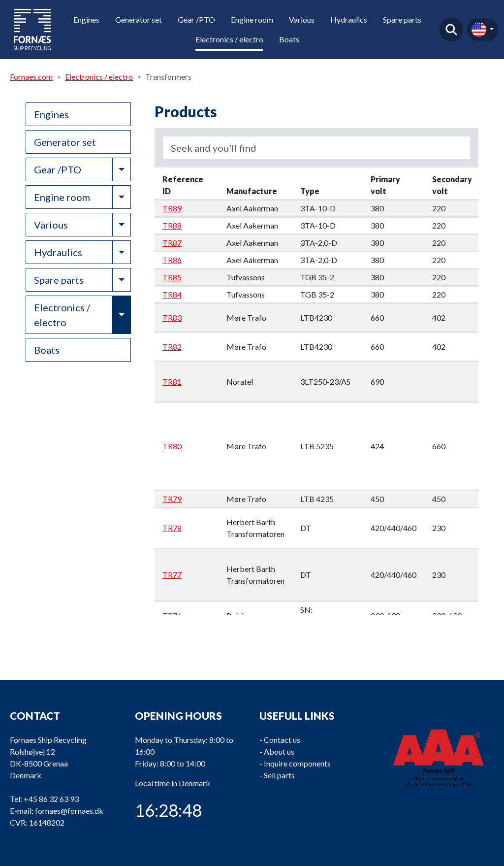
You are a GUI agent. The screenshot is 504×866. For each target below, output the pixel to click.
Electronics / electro (229, 39)
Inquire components (297, 763)
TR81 (172, 382)
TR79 (172, 499)
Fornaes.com (31, 77)
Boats (289, 39)
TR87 (172, 243)
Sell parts (279, 775)
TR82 (172, 347)
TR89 (172, 208)
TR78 (172, 528)
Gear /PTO (196, 19)
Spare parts (402, 19)
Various (302, 19)
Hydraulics (349, 19)
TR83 (172, 317)
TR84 (172, 294)
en (479, 30)
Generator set (139, 19)
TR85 (172, 277)
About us (279, 751)
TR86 (172, 260)
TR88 (172, 225)
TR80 (172, 446)
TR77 (172, 575)
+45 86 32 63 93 (51, 799)
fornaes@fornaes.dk (69, 811)
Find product (451, 30)
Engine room (252, 19)
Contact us (282, 740)
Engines (86, 19)
